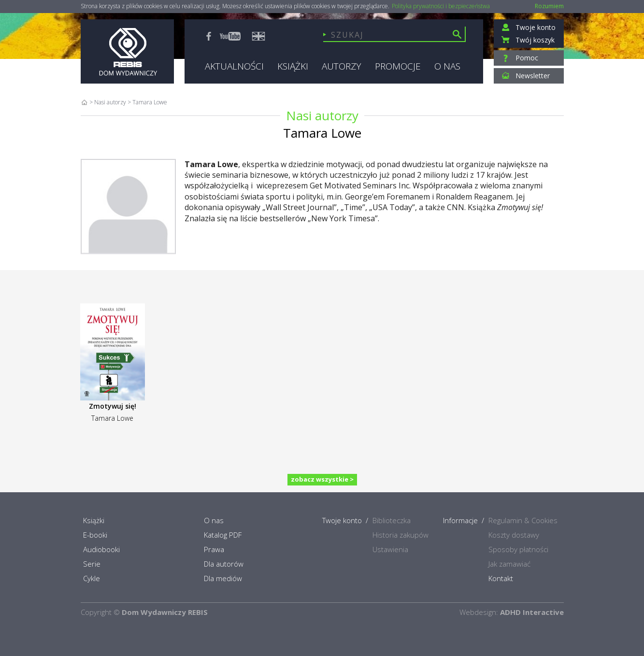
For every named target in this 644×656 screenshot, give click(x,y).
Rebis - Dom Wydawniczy (127, 51)
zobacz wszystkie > (322, 479)
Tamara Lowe (112, 418)
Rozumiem (549, 6)
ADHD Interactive (532, 612)
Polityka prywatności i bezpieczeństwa (441, 6)
